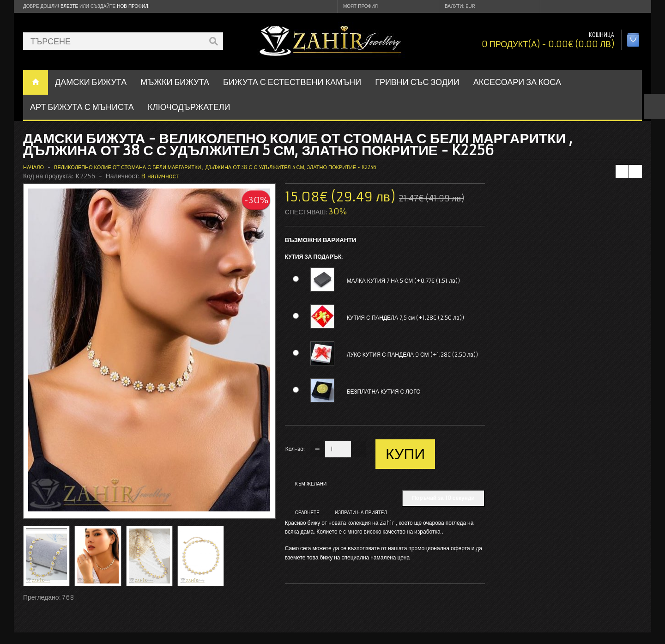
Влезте (69, 6)
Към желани (311, 484)
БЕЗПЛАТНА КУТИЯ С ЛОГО (384, 392)
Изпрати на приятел (361, 513)
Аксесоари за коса (517, 82)
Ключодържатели (189, 107)
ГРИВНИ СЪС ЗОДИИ (417, 82)
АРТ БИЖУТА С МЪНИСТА (82, 107)
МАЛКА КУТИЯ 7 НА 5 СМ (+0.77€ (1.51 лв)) (403, 281)
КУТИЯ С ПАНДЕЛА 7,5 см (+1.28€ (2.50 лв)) (405, 318)
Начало (33, 167)
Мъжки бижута (175, 82)
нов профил (132, 6)
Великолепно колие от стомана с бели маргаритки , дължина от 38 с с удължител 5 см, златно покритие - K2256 (215, 167)
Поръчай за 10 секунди (443, 498)
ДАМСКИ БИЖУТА (91, 82)
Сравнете (307, 513)
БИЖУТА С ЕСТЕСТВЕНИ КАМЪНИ (292, 82)
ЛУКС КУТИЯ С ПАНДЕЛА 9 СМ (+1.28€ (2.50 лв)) (412, 355)
